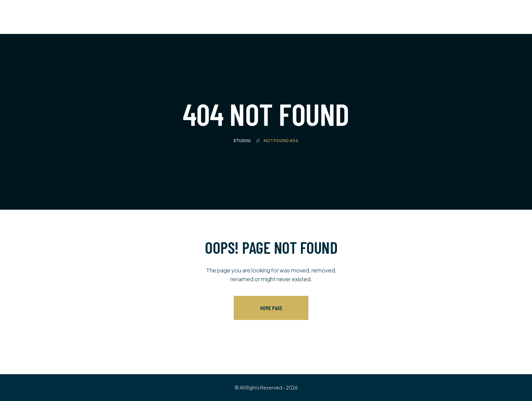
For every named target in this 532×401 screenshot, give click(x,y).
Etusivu (242, 141)
